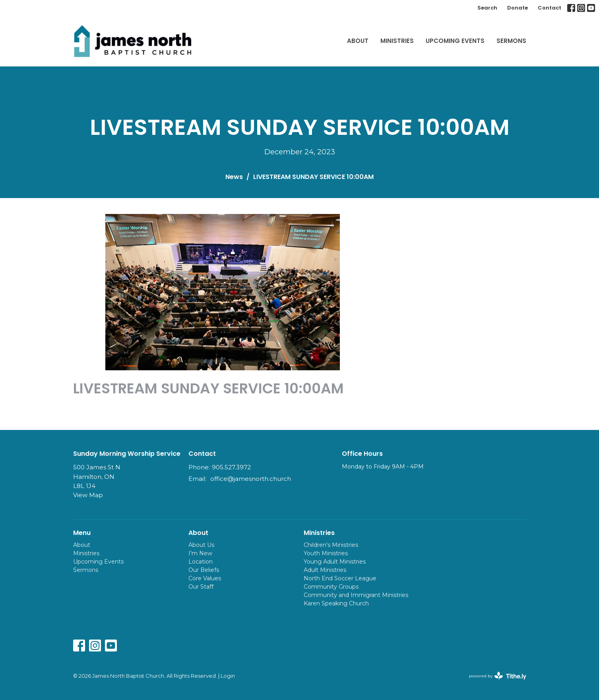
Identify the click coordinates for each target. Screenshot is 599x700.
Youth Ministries (326, 553)
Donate (518, 8)
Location (201, 562)
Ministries (397, 41)
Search (487, 8)
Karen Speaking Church (336, 603)
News (234, 177)
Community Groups (331, 587)
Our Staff (201, 587)
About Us (201, 545)
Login (228, 676)
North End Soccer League (340, 578)
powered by (498, 676)
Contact (550, 8)
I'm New (200, 553)
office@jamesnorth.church (251, 479)
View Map (88, 495)
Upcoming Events (455, 41)
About (358, 41)
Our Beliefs (204, 570)
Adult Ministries (325, 570)
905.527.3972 (231, 467)
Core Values (205, 578)
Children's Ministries (331, 545)
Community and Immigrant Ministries (356, 595)
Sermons (511, 41)
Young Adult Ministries (335, 562)
